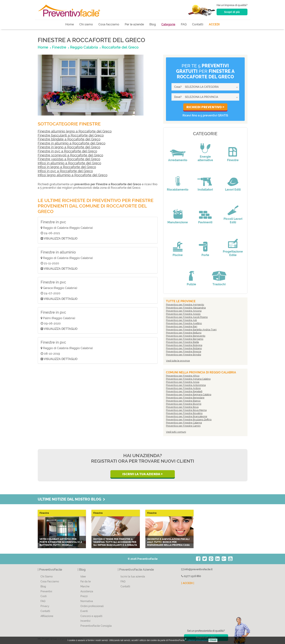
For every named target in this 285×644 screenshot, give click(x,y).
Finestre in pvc (53, 222)
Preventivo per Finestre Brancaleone (187, 416)
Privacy (45, 606)
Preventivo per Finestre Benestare (185, 398)
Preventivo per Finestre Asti (181, 320)
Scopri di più (232, 12)
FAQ (184, 24)
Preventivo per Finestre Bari (182, 326)
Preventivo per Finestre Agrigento (185, 305)
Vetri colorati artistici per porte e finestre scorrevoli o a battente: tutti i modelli (61, 542)
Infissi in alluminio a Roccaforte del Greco (69, 163)
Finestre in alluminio (58, 252)
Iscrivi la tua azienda (133, 576)
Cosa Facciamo (50, 581)
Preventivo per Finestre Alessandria (186, 308)
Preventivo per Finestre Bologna (184, 345)
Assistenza (87, 591)
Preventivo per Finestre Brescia (184, 351)
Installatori (205, 190)
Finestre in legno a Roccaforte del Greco (69, 147)
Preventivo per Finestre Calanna (184, 423)
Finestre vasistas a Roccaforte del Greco (69, 159)
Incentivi (85, 621)
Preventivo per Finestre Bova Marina (186, 410)
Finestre (233, 160)
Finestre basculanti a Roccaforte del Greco (71, 135)
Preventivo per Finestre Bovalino (184, 413)
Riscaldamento (178, 190)
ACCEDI (214, 24)
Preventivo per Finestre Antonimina (186, 385)
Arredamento (178, 160)
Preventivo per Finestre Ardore (183, 388)
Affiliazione (47, 616)
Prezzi (84, 596)
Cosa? (178, 87)
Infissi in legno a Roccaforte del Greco (67, 167)
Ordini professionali (92, 606)
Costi (44, 596)
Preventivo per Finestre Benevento (186, 336)
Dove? (178, 97)
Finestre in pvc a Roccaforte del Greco (67, 151)
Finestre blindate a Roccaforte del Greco (69, 139)
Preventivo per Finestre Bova (182, 407)
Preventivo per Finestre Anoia (183, 382)
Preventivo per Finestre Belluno (184, 333)
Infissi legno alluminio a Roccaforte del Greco (73, 175)
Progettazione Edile (233, 253)
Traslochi (219, 284)
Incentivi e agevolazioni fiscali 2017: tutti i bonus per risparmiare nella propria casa (168, 542)
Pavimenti (205, 222)
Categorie (168, 24)
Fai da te (86, 581)
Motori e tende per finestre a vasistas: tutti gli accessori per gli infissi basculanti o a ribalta (115, 542)
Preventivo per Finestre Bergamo (185, 339)
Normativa (87, 601)
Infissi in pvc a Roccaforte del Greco (65, 171)
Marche (85, 586)
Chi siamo (86, 24)
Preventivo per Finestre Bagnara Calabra (189, 394)
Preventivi (46, 591)
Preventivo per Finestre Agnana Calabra (188, 379)
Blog (153, 24)
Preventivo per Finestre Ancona (184, 311)
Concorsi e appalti (91, 616)
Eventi (84, 611)
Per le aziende (134, 24)
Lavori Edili (233, 190)
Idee (83, 576)
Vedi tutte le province (178, 361)
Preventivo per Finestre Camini (183, 426)
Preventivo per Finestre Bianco (183, 401)
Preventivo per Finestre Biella (182, 342)
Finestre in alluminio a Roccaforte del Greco (72, 143)
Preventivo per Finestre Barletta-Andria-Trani (191, 330)
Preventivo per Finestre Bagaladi (184, 391)
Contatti (198, 24)
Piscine (178, 255)
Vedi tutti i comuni (176, 432)
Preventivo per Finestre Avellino (184, 323)
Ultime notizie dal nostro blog (71, 499)
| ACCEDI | (188, 583)
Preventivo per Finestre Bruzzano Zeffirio (189, 419)
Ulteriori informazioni (198, 640)
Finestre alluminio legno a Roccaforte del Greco (75, 131)
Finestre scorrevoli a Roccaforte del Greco (70, 155)
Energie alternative (205, 158)
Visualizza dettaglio (59, 238)
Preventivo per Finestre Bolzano (184, 348)
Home (70, 24)
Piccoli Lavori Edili (233, 221)
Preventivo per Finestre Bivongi (184, 404)
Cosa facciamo (109, 24)
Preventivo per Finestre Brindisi (184, 355)
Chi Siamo (47, 576)
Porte (205, 255)
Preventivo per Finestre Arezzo (183, 314)
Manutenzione (178, 222)
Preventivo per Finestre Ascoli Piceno (187, 317)
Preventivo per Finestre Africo (183, 376)
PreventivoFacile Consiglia (96, 626)
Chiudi (213, 640)
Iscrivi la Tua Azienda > (142, 474)
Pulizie (191, 284)
